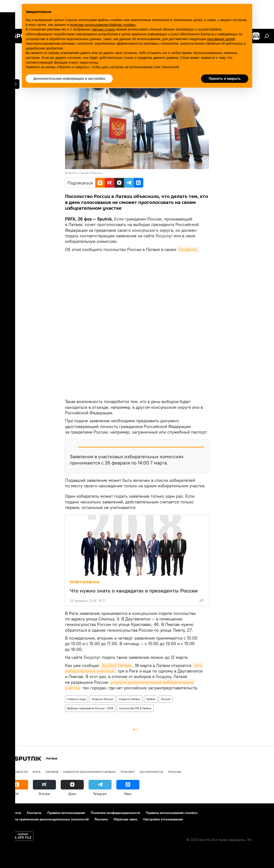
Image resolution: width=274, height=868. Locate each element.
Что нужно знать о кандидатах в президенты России (134, 590)
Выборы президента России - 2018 (90, 708)
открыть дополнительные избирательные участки (130, 685)
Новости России (102, 699)
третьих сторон (103, 29)
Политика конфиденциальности (115, 813)
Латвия (151, 699)
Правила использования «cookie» (172, 813)
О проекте (13, 813)
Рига (37, 772)
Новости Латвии (130, 699)
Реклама (101, 819)
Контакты (34, 813)
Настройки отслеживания (163, 819)
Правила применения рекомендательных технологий (47, 819)
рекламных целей (221, 39)
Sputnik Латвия (116, 665)
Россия (166, 699)
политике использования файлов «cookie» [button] (103, 25)
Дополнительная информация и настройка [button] (69, 79)
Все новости (16, 772)
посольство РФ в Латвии (135, 708)
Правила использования (66, 813)
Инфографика (85, 582)
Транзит (128, 772)
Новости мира (77, 699)
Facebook (188, 249)
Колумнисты (152, 772)
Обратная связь (125, 819)
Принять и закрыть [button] (225, 79)
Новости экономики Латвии (89, 772)
